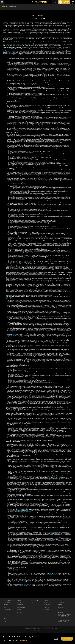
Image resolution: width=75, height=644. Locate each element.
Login (55, 2)
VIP (4, 612)
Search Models (20, 604)
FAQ (45, 606)
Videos (5, 611)
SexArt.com (60, 609)
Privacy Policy (17, 131)
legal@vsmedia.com (27, 237)
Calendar (5, 608)
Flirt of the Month (21, 614)
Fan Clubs (19, 609)
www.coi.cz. (59, 474)
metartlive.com (11, 21)
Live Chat (6, 604)
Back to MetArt (61, 607)
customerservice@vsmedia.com (14, 44)
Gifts (32, 606)
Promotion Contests (21, 611)
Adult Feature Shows (21, 608)
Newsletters (47, 609)
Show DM (0, 592)
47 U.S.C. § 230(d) (24, 33)
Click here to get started (62, 623)
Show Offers (20, 612)
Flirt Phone (6, 620)
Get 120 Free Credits (62, 603)
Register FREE (7, 603)
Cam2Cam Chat (7, 616)
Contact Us (46, 608)
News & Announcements (49, 611)
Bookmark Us (60, 604)
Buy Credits (6, 619)
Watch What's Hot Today (9, 609)
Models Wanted (20, 603)
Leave (59, 639)
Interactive (6, 606)
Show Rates (20, 606)
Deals (5, 622)
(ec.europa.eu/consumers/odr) (57, 476)
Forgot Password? (48, 604)
